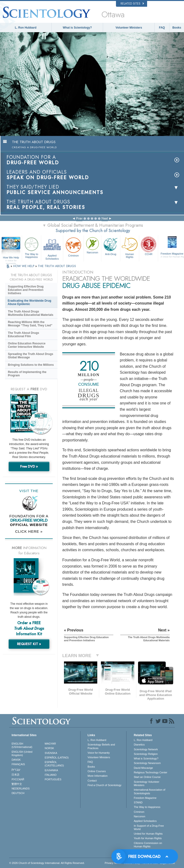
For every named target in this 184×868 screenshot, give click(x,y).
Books (177, 28)
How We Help (11, 258)
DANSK (16, 760)
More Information (98, 776)
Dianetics (139, 745)
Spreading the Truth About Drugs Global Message (31, 356)
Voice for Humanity (99, 753)
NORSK (49, 748)
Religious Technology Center (150, 772)
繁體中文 (17, 784)
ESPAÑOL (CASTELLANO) (54, 764)
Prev (79, 218)
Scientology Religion (146, 754)
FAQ (162, 28)
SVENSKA (51, 753)
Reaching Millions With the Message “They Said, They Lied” (30, 324)
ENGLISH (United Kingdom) (22, 753)
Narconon (92, 245)
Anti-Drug (111, 246)
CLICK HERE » (29, 531)
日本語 (15, 775)
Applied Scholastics (52, 248)
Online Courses (97, 771)
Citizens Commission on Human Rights (148, 845)
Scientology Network (146, 749)
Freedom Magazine (145, 798)
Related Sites (132, 4)
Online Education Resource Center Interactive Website (27, 345)
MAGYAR (50, 744)
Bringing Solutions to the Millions (31, 365)
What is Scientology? (77, 28)
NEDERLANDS (20, 789)
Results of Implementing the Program (27, 374)
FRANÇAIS (18, 764)
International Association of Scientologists (149, 791)
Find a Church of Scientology (105, 785)
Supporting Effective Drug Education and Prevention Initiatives (26, 290)
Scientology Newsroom (147, 763)
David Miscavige (143, 768)
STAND (138, 802)
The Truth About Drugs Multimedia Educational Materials (31, 313)
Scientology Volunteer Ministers (146, 783)
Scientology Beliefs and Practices (101, 746)
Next (105, 218)
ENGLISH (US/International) (22, 745)
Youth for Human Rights (148, 838)
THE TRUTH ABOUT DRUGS (57, 266)
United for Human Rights (148, 834)
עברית (16, 770)
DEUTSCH (18, 793)
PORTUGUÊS (53, 779)
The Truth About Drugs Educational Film (23, 335)
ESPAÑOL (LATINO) (57, 758)
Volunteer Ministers (129, 28)
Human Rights (130, 247)
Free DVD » (29, 466)
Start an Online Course (147, 777)
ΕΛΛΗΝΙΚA (52, 770)
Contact (92, 781)
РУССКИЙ (18, 779)
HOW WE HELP (24, 266)
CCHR (149, 246)
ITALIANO (51, 775)
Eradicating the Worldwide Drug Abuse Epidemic (29, 302)
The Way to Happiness (31, 247)
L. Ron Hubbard (26, 28)
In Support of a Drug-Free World (149, 827)
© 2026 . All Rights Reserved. (47, 863)
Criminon (73, 247)
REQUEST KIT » (29, 644)
